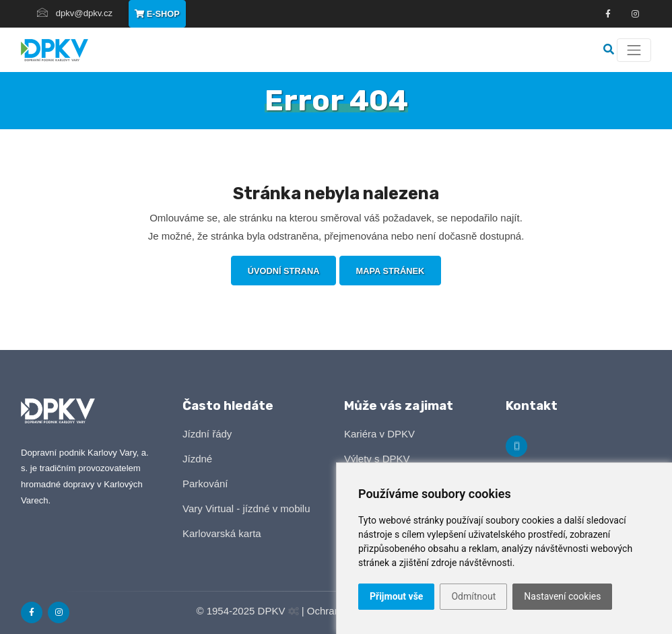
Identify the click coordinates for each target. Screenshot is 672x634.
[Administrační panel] (294, 611)
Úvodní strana (284, 271)
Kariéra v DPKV (379, 434)
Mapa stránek (391, 271)
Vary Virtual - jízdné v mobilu (246, 508)
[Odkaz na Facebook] (608, 14)
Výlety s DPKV (377, 459)
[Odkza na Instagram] (635, 14)
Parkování (205, 484)
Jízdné (197, 459)
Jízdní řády (207, 434)
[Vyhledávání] (610, 49)
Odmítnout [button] (473, 596)
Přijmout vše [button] (396, 596)
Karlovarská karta (222, 533)
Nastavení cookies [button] (562, 596)
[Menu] (634, 50)
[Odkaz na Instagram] (59, 612)
